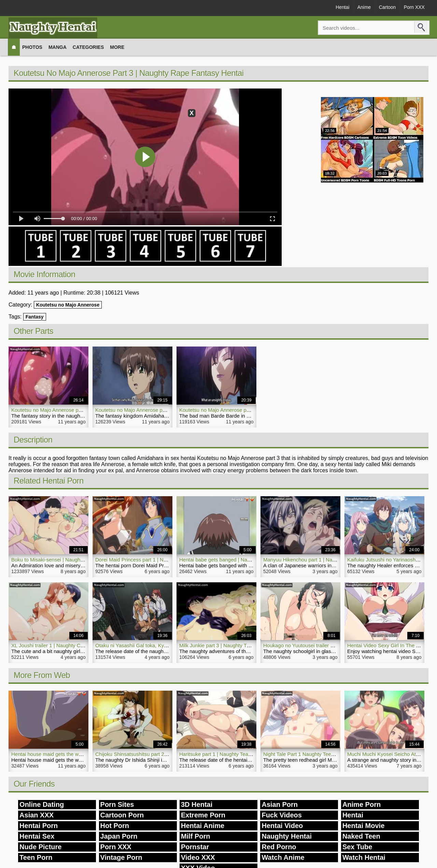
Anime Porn (362, 804)
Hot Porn (115, 826)
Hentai (340, 8)
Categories (88, 47)
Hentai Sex (37, 836)
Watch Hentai (364, 857)
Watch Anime (283, 857)
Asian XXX (37, 815)
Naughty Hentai (287, 836)
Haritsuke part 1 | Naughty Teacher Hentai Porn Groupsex (245, 754)
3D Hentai (197, 804)
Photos (32, 47)
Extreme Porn (203, 815)
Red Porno (279, 847)
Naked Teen (361, 836)
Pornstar (195, 847)
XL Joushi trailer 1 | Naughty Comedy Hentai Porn (68, 645)
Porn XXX (414, 8)
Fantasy (35, 317)
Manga (58, 47)
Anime (363, 8)
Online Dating (42, 804)
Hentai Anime (203, 826)
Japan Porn (119, 836)
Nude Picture (40, 847)
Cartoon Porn (122, 815)
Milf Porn (196, 836)
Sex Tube (357, 847)
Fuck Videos (281, 815)
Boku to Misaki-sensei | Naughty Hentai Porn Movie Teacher (79, 560)
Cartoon (386, 8)
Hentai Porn (39, 826)
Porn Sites (117, 804)
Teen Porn (36, 857)
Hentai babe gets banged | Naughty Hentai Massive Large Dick (251, 560)
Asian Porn (280, 804)
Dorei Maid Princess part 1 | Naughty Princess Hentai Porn (162, 560)
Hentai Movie (363, 826)
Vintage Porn (121, 857)
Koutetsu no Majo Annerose (68, 305)
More (117, 47)
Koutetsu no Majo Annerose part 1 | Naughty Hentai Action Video (85, 410)
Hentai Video (282, 826)
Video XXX (198, 857)
